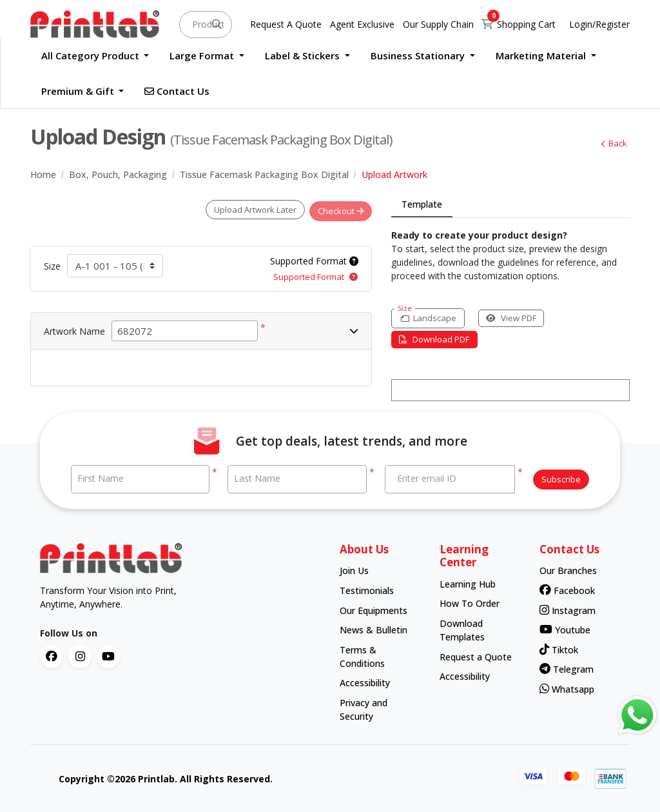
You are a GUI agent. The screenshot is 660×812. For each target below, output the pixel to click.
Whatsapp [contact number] (567, 688)
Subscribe (561, 479)
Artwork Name (74, 328)
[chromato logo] (180, 558)
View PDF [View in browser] (520, 318)
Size (52, 263)
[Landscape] (431, 318)
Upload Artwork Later (249, 210)
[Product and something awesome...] (206, 25)
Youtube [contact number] (565, 629)
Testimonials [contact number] (367, 590)
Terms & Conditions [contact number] (362, 656)
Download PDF (437, 339)
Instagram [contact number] (568, 610)
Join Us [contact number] (354, 570)
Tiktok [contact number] (559, 649)
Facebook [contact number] (567, 590)
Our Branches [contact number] (568, 570)
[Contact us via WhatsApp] (637, 715)
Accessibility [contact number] (365, 682)
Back (611, 143)
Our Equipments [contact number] (374, 610)
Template (422, 204)
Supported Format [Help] (314, 258)
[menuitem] (95, 56)
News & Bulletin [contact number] (374, 629)
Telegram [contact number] (567, 668)
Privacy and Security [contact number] (364, 709)
